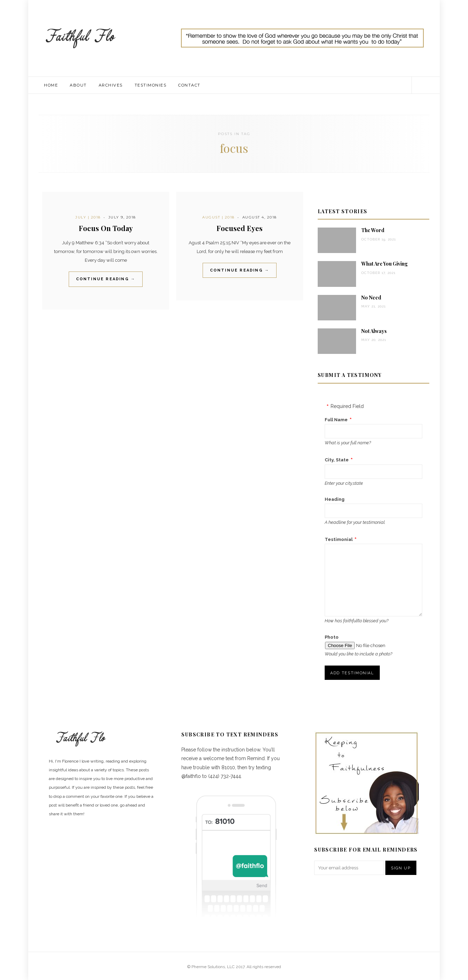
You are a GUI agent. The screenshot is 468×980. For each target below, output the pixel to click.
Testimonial (339, 539)
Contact (189, 85)
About (78, 85)
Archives (111, 85)
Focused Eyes (240, 228)
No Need (371, 298)
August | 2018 (218, 217)
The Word (373, 230)
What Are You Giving (384, 264)
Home (51, 85)
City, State (337, 460)
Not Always (374, 331)
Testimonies (151, 85)
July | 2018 (88, 217)
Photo (332, 637)
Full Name (336, 420)
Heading (335, 499)
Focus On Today (106, 228)
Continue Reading (106, 279)
